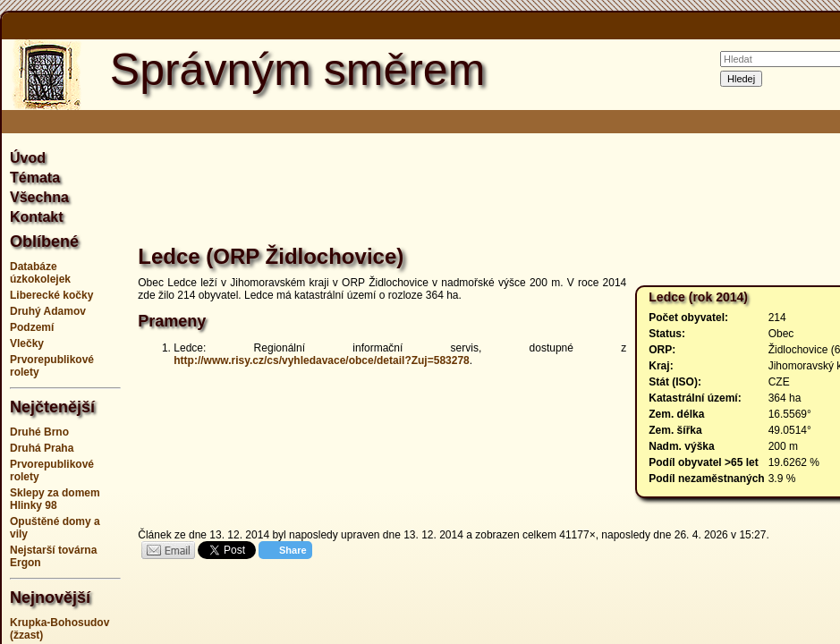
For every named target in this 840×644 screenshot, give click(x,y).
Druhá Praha (42, 448)
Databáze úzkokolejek (40, 273)
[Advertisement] (513, 191)
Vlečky (27, 343)
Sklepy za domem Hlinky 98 (55, 499)
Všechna (39, 197)
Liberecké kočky (51, 295)
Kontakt (37, 217)
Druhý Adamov (48, 311)
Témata (35, 178)
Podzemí (32, 327)
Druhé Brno (39, 432)
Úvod (28, 158)
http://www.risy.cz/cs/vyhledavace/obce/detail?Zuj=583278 (321, 360)
